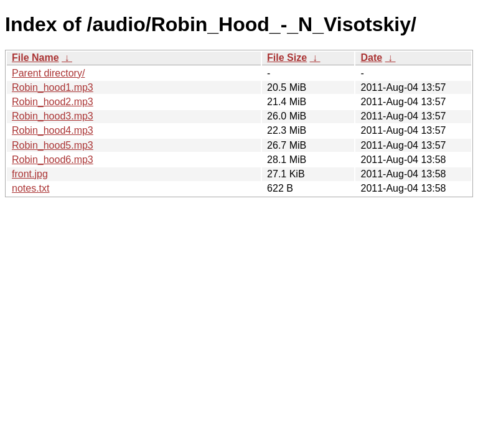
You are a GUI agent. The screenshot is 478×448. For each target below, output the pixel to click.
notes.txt (30, 188)
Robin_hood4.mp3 (53, 130)
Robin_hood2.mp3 (53, 102)
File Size (287, 58)
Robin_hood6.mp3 (53, 160)
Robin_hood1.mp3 (53, 87)
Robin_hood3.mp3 (53, 116)
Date (371, 58)
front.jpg (30, 174)
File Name (35, 58)
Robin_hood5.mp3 (53, 145)
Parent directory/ (48, 73)
